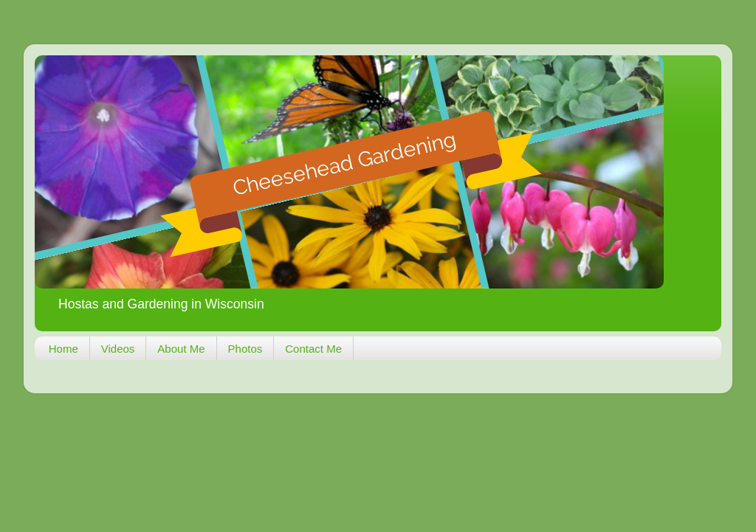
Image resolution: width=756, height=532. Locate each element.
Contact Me (313, 349)
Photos (245, 349)
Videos (118, 349)
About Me (181, 349)
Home (63, 349)
